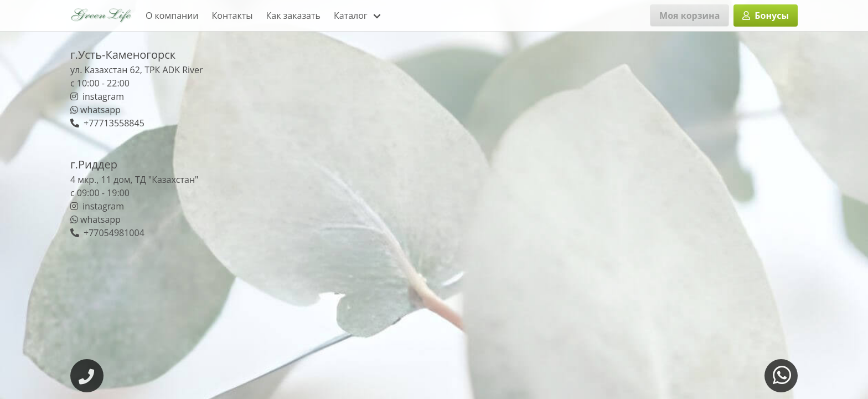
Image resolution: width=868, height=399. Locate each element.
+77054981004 (107, 233)
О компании (172, 16)
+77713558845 (107, 123)
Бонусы (766, 16)
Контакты (232, 16)
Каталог (351, 16)
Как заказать (293, 16)
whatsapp (95, 110)
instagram (97, 96)
